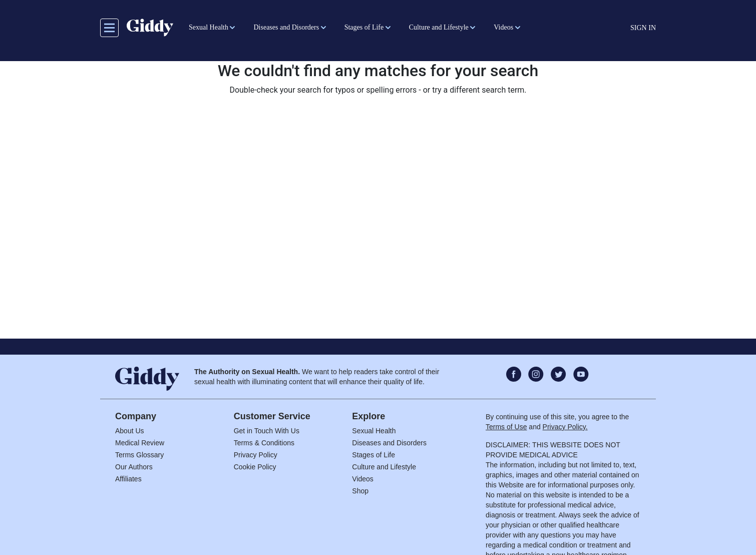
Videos (363, 479)
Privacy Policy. (565, 427)
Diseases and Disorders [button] (286, 27)
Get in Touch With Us (267, 431)
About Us (130, 431)
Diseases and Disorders (389, 443)
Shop (360, 491)
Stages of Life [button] (364, 27)
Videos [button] (503, 27)
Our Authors (134, 467)
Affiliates (128, 479)
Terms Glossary (139, 455)
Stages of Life (373, 455)
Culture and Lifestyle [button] (439, 27)
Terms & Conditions (264, 443)
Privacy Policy (256, 455)
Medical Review (140, 443)
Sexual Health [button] (209, 27)
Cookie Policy (255, 467)
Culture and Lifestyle (384, 467)
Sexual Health (374, 431)
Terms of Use (506, 427)
